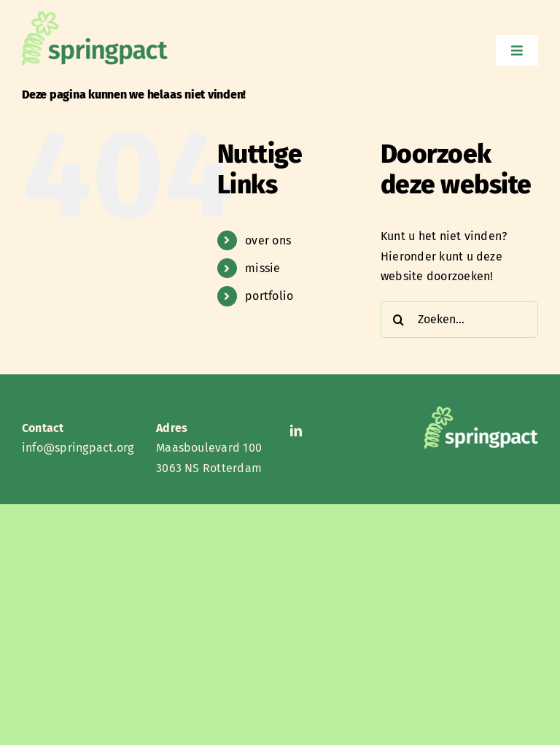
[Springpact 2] (95, 16)
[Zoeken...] (459, 320)
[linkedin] (296, 431)
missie (262, 268)
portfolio (269, 296)
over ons (268, 240)
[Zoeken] (399, 320)
